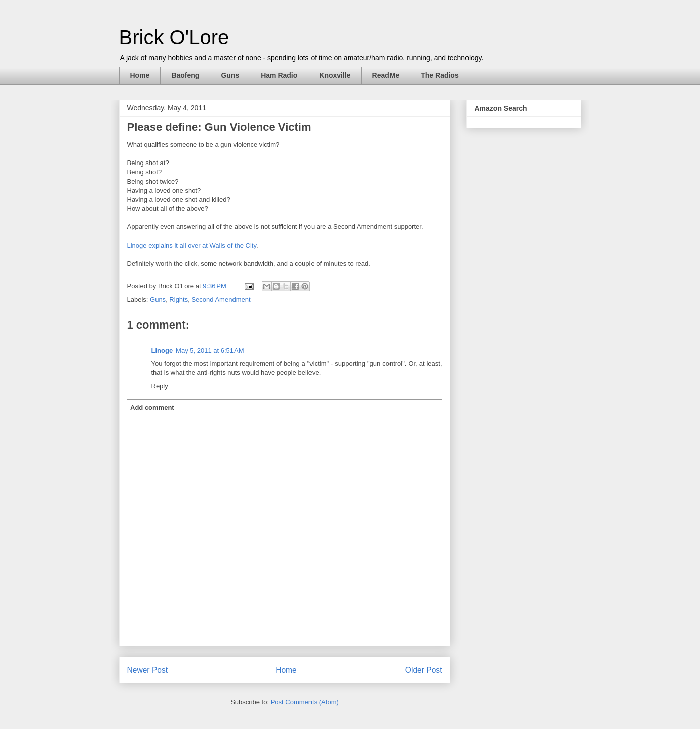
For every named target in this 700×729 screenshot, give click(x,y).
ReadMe (386, 75)
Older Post (424, 670)
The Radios (440, 75)
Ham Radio (279, 75)
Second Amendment (221, 300)
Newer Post (148, 670)
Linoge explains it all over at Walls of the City (192, 245)
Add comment (152, 407)
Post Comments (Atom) (305, 702)
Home (140, 75)
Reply (160, 386)
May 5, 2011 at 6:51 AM (210, 350)
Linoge (162, 350)
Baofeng (185, 75)
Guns (230, 75)
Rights (178, 300)
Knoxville (335, 75)
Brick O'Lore (174, 37)
